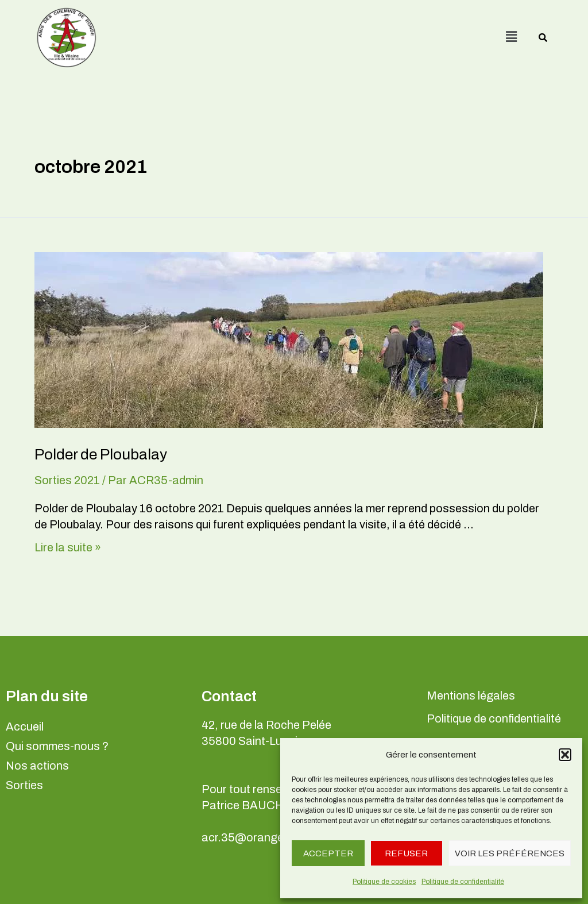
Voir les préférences (510, 853)
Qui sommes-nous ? (57, 746)
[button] (565, 755)
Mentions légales (471, 696)
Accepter (328, 853)
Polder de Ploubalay (101, 454)
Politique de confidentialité (463, 882)
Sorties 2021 (67, 480)
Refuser (406, 853)
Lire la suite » (68, 547)
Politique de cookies (384, 882)
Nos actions (37, 766)
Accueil (25, 727)
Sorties (24, 785)
